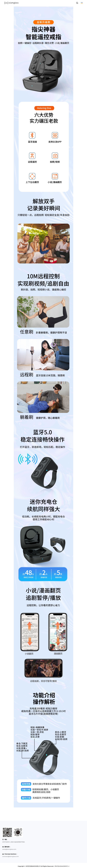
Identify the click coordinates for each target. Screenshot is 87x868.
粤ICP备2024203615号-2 (62, 866)
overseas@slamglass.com (11, 856)
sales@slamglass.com (9, 849)
